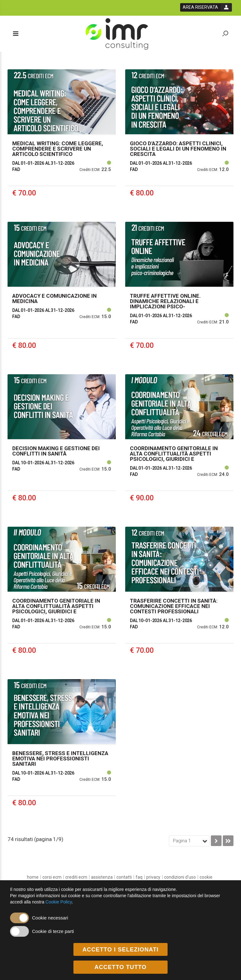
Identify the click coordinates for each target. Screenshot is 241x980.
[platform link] (117, 34)
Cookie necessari (50, 918)
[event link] (62, 141)
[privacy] (153, 877)
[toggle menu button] (15, 34)
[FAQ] (139, 877)
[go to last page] (228, 841)
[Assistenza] (102, 877)
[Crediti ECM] (76, 877)
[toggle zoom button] (225, 34)
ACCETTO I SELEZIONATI (121, 950)
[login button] (206, 7)
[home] (33, 877)
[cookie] (206, 877)
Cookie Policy (59, 902)
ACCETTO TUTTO (120, 967)
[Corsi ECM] (52, 877)
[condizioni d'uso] (180, 877)
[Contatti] (124, 877)
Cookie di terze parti (53, 931)
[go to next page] (216, 841)
